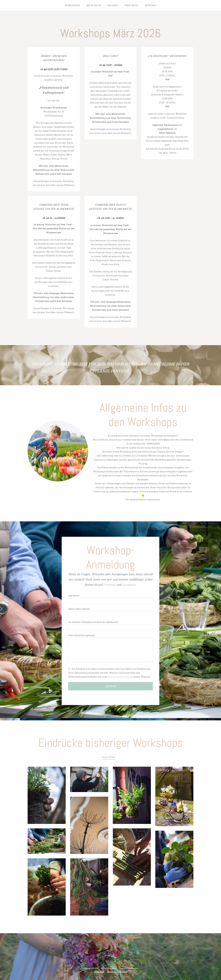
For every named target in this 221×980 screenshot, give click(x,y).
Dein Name (74, 596)
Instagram (129, 585)
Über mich (131, 5)
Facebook (109, 585)
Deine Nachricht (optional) (81, 635)
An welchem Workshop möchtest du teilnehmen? (93, 622)
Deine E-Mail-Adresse (79, 609)
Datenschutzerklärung (121, 677)
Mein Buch (94, 5)
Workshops (72, 5)
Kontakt (151, 5)
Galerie (112, 5)
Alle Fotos (109, 757)
